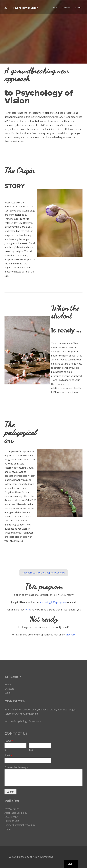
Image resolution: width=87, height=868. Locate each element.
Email (8, 756)
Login (78, 7)
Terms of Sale (12, 821)
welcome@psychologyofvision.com (23, 721)
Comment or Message (16, 767)
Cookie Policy (11, 817)
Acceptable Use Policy (16, 813)
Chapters (67, 7)
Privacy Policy (12, 809)
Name (9, 741)
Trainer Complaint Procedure (20, 825)
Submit (10, 792)
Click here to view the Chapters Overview (44, 573)
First (6, 750)
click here (71, 635)
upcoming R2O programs (53, 602)
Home (56, 7)
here (27, 610)
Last (31, 750)
